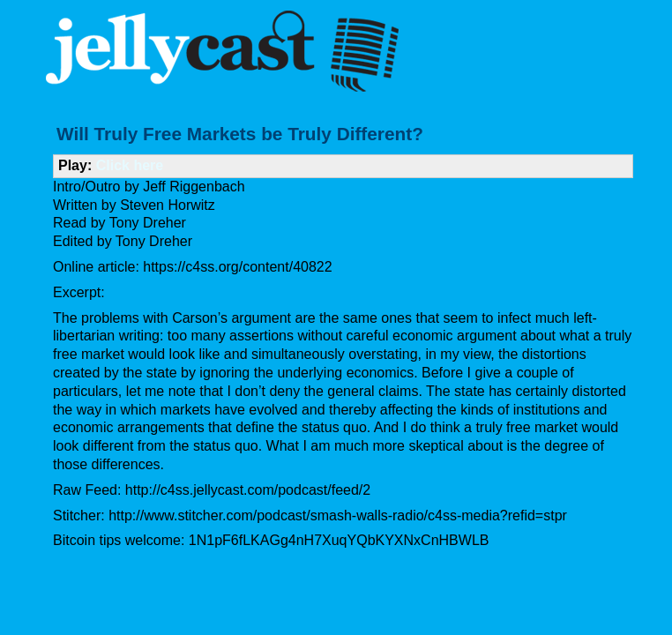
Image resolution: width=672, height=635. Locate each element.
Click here (130, 165)
